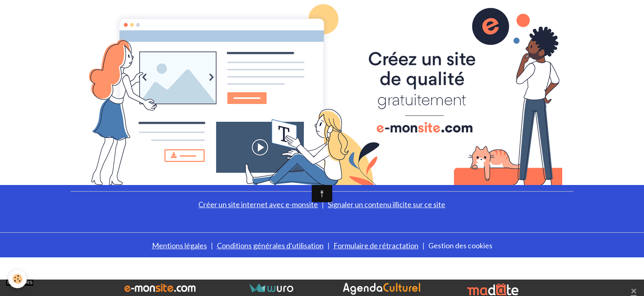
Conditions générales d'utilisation (270, 245)
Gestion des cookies (460, 245)
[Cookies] (17, 279)
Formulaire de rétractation (376, 245)
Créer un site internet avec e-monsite (258, 204)
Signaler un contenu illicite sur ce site (386, 204)
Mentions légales (179, 245)
